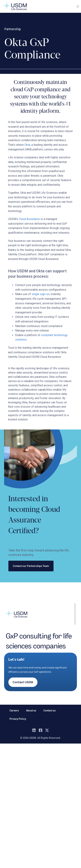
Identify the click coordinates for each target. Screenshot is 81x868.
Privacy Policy (18, 719)
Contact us (50, 711)
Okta (27, 145)
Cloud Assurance (29, 219)
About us (31, 711)
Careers (14, 711)
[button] (78, 6)
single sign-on (40, 294)
